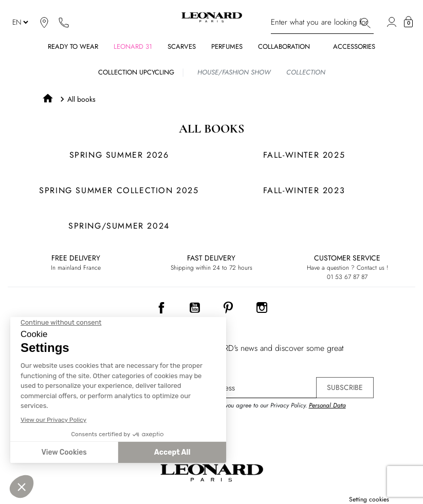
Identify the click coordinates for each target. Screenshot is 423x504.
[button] (408, 22)
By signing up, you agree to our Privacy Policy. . (266, 410)
